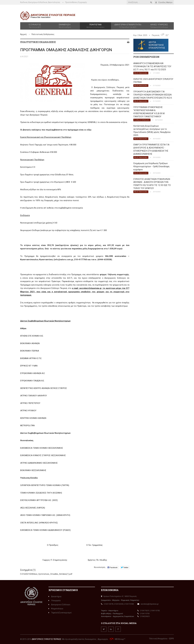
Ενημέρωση (65, 26)
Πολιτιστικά (95, 26)
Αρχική (23, 34)
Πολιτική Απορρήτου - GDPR (162, 639)
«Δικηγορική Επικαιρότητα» (128, 26)
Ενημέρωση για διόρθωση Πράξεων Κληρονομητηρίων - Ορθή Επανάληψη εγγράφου (151, 166)
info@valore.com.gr (64, 260)
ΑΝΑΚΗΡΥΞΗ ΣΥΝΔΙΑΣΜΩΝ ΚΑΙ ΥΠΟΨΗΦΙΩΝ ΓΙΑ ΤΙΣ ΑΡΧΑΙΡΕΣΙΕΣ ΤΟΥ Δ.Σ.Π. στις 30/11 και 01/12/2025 (152, 66)
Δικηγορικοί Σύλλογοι (59, 605)
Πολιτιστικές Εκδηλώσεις (43, 34)
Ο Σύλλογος (35, 26)
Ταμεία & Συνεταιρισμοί (60, 613)
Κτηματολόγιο (56, 609)
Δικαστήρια (55, 596)
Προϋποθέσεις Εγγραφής (76, 2)
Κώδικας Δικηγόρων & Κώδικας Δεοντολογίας (40, 2)
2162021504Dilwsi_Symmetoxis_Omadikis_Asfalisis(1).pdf (47, 574)
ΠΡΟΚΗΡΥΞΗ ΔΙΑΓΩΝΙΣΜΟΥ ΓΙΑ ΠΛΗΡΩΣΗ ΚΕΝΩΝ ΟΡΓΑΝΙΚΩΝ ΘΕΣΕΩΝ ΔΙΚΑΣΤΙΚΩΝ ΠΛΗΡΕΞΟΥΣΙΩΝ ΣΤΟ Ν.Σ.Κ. (153, 95)
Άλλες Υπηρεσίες (159, 26)
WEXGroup (116, 639)
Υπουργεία (54, 601)
